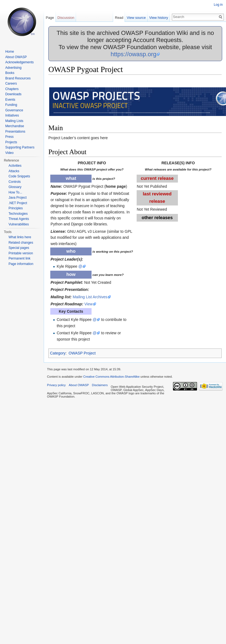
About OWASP (16, 57)
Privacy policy (56, 385)
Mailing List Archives (90, 297)
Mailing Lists (14, 121)
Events (10, 100)
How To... (15, 192)
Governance (14, 110)
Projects (11, 142)
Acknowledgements (19, 62)
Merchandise (15, 126)
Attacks (14, 171)
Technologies (18, 214)
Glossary (15, 187)
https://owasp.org (134, 54)
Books (10, 73)
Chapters (12, 89)
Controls (15, 182)
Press (9, 137)
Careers (11, 84)
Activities (15, 166)
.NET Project (18, 203)
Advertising (13, 68)
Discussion (66, 18)
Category (58, 353)
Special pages (19, 248)
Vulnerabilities (19, 224)
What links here (20, 237)
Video (9, 153)
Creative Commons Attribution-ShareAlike (111, 377)
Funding (11, 105)
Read (119, 18)
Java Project (17, 198)
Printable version (21, 253)
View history (159, 18)
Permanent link (19, 258)
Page (50, 18)
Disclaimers (100, 385)
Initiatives (12, 115)
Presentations (15, 132)
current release (157, 178)
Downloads (13, 94)
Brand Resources (18, 78)
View (89, 304)
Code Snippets (19, 176)
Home (10, 52)
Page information (21, 264)
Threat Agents (19, 219)
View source (136, 18)
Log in (218, 5)
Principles (16, 208)
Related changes (21, 243)
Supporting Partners (20, 147)
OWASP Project (82, 353)
